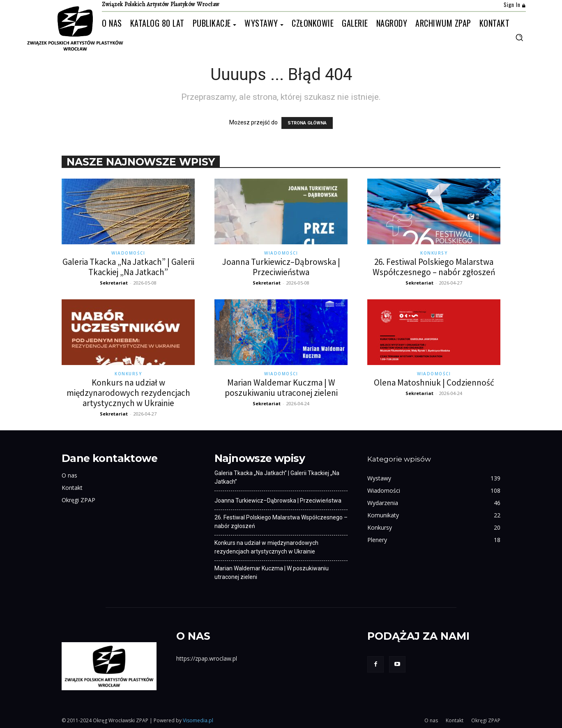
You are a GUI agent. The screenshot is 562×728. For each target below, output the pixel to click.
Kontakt (72, 488)
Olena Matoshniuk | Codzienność (434, 382)
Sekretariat (114, 283)
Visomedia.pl (198, 720)
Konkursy (434, 253)
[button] (519, 37)
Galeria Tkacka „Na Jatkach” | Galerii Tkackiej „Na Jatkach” (128, 267)
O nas (69, 475)
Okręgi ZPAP (78, 500)
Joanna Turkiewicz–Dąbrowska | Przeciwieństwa (281, 267)
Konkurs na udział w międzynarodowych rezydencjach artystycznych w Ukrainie (128, 393)
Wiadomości (128, 253)
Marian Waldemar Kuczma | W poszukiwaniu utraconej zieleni (281, 388)
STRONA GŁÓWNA (307, 123)
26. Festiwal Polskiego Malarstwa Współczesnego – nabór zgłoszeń (434, 267)
